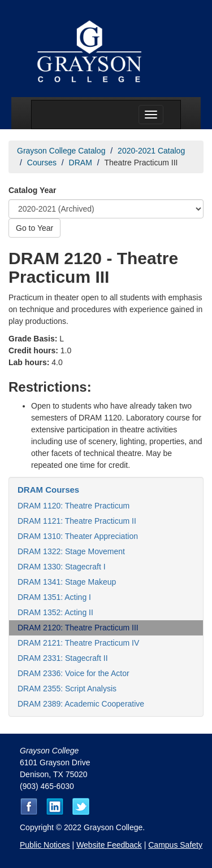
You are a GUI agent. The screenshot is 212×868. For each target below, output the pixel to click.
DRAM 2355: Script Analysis (67, 689)
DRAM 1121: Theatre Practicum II (77, 521)
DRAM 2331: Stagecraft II (63, 658)
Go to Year (34, 228)
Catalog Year (33, 190)
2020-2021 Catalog (151, 151)
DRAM (81, 163)
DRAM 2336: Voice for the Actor (73, 673)
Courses (42, 163)
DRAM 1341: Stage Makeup (67, 582)
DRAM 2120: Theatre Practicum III (78, 628)
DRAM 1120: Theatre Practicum (73, 506)
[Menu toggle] (151, 115)
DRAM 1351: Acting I (54, 597)
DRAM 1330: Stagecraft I (62, 567)
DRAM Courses (48, 490)
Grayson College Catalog (61, 151)
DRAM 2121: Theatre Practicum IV (78, 643)
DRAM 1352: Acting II (55, 612)
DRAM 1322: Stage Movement (71, 551)
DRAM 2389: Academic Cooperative (81, 704)
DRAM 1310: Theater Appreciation (78, 536)
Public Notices (45, 845)
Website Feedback (109, 845)
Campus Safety (175, 845)
